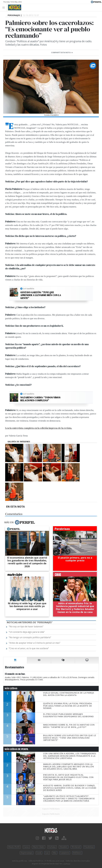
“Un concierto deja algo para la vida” (27, 632)
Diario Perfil (14, 847)
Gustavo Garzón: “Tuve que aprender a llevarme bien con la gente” (41, 295)
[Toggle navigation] (4, 7)
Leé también (29, 289)
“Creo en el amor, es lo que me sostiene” (29, 648)
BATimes (77, 853)
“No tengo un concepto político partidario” (30, 637)
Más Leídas (11, 688)
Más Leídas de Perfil (16, 749)
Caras (26, 847)
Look (39, 853)
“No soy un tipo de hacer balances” (26, 626)
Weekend (76, 847)
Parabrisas (89, 847)
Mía (55, 853)
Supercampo (27, 853)
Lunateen (65, 853)
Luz (47, 853)
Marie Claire (39, 847)
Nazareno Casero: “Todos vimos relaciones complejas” (40, 399)
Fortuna (52, 847)
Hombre (64, 847)
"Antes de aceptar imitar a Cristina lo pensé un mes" (35, 643)
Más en (20, 522)
